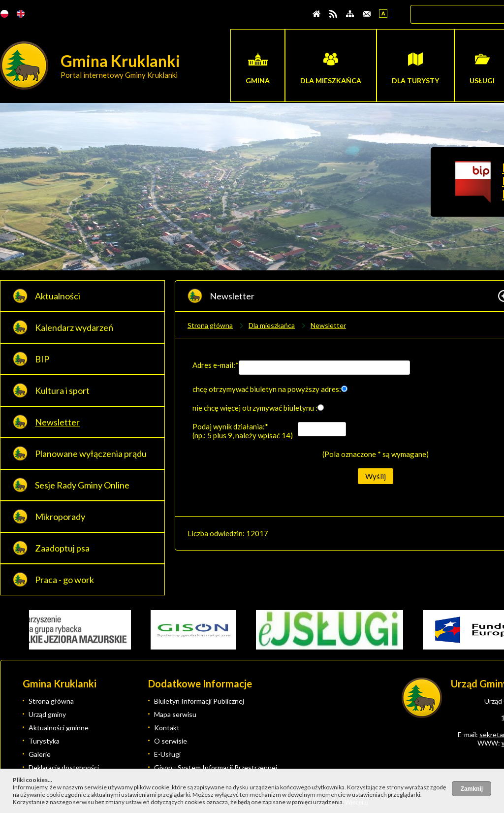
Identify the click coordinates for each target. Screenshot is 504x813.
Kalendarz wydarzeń (74, 327)
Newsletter (57, 422)
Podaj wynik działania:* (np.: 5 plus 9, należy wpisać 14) (243, 431)
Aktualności (58, 296)
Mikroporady (60, 517)
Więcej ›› (357, 802)
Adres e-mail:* (216, 365)
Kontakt (167, 728)
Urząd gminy (47, 714)
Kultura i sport (62, 390)
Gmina (258, 81)
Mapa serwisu (175, 714)
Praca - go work (64, 580)
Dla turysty (415, 81)
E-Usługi (167, 754)
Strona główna (210, 325)
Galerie (40, 754)
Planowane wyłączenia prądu (91, 454)
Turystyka (44, 741)
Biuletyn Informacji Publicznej (199, 701)
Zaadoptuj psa (62, 548)
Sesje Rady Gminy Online (82, 485)
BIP (42, 359)
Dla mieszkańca (331, 81)
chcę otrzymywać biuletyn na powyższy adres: (267, 389)
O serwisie (171, 741)
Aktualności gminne (59, 728)
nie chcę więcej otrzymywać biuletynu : (255, 408)
